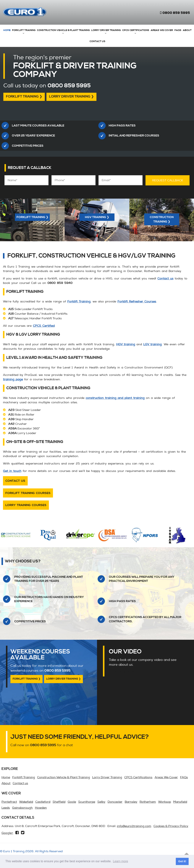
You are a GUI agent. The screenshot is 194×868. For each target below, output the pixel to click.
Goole (72, 802)
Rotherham (148, 802)
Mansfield (180, 802)
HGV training (126, 344)
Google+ (7, 833)
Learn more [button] (120, 861)
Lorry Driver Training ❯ (71, 97)
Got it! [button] (182, 861)
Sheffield (59, 802)
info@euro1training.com (134, 826)
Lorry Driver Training (106, 30)
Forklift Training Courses (28, 493)
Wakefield (26, 802)
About (187, 30)
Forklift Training (24, 30)
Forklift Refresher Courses (137, 302)
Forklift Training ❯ (24, 97)
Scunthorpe (87, 802)
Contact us (97, 41)
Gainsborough (22, 808)
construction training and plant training (115, 398)
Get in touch (12, 471)
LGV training (152, 344)
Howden (41, 808)
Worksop (165, 802)
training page (13, 379)
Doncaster (115, 802)
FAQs (178, 30)
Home (7, 30)
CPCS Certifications (136, 30)
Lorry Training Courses (26, 505)
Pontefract (9, 802)
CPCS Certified (44, 326)
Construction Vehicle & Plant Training (63, 30)
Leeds (6, 808)
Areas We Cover (162, 30)
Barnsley (131, 802)
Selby (101, 802)
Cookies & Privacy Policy (171, 826)
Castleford (43, 802)
